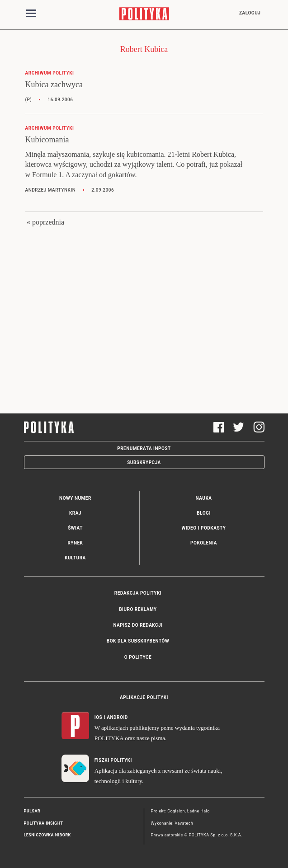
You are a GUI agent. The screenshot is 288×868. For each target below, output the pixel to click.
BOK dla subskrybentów (138, 641)
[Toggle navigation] (31, 15)
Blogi (204, 513)
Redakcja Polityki (138, 593)
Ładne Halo (198, 811)
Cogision (176, 811)
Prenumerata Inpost (144, 448)
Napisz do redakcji (138, 625)
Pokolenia (204, 543)
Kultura (75, 558)
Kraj (75, 513)
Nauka (204, 498)
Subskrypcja (144, 462)
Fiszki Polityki (113, 760)
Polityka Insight (44, 823)
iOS (98, 717)
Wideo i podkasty (203, 528)
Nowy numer (75, 498)
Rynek (76, 543)
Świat (75, 528)
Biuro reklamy (138, 609)
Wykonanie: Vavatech (172, 823)
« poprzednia (45, 222)
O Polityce (138, 657)
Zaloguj (250, 13)
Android (117, 717)
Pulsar (32, 811)
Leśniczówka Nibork (47, 835)
